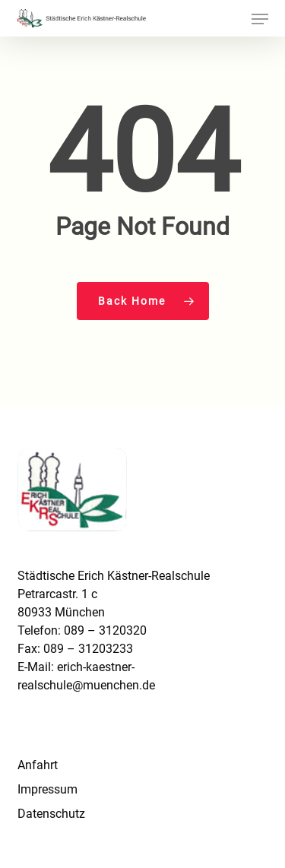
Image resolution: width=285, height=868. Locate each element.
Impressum (47, 789)
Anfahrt (38, 765)
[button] (260, 19)
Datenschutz (51, 814)
